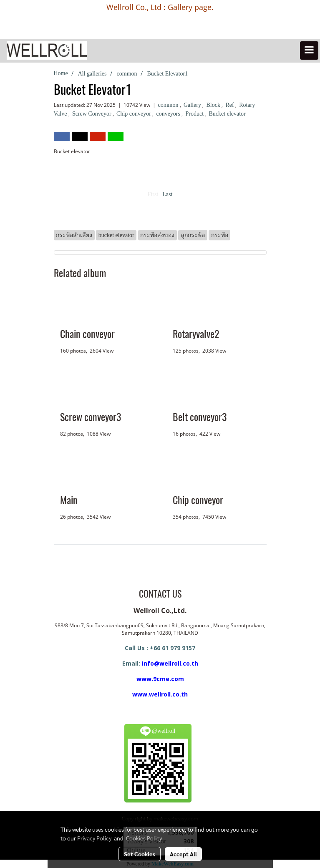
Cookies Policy (144, 838)
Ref (230, 105)
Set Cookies (140, 854)
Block (214, 105)
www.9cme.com (160, 679)
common (169, 105)
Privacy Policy (94, 838)
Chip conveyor (134, 114)
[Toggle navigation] (309, 50)
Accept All (183, 854)
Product (195, 114)
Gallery (193, 105)
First (153, 194)
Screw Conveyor (92, 114)
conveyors (169, 114)
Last (167, 194)
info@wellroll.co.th (170, 663)
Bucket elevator (227, 114)
